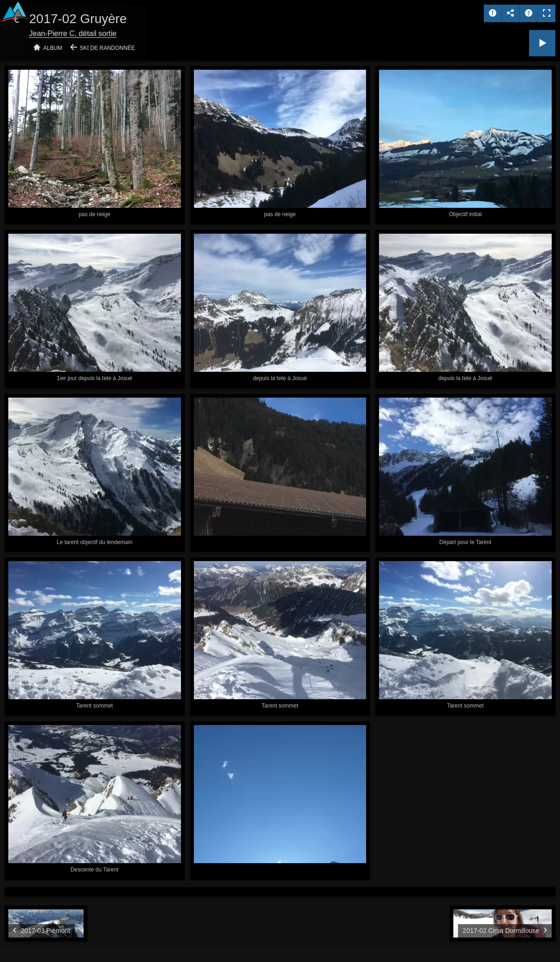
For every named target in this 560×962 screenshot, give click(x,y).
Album (53, 48)
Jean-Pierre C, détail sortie (73, 33)
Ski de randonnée (107, 48)
